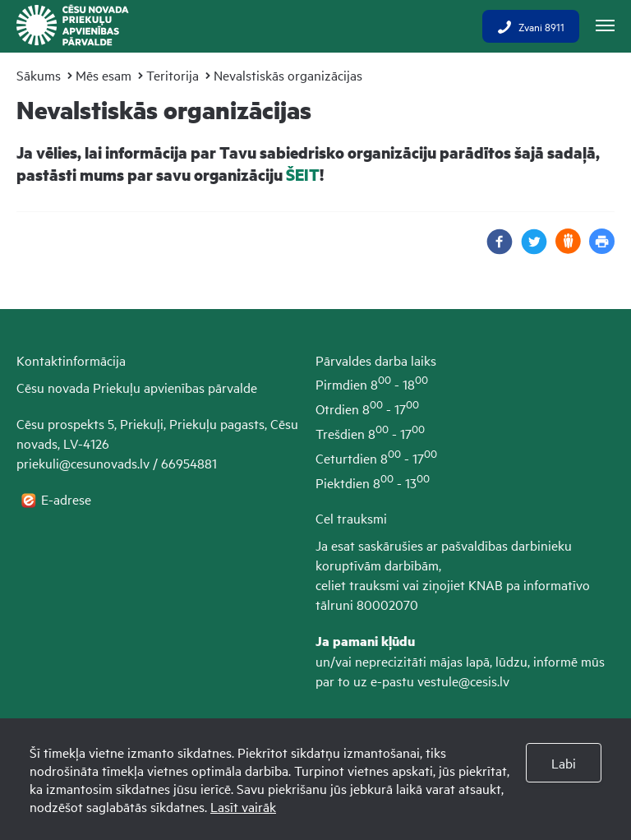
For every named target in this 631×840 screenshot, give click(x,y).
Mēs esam (104, 75)
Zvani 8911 (531, 26)
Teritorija (173, 75)
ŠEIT (303, 175)
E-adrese (68, 499)
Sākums (39, 75)
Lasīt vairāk (243, 806)
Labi (564, 763)
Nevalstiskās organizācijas (288, 75)
